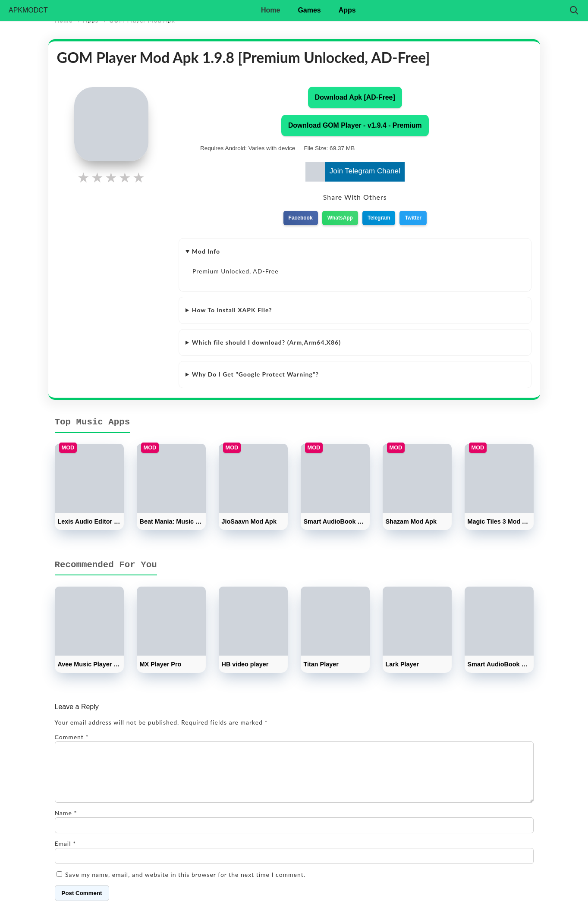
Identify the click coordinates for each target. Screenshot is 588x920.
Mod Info (206, 251)
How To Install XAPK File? (232, 310)
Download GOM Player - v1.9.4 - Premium (355, 125)
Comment (72, 737)
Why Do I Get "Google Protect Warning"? (255, 374)
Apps (347, 10)
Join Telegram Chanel (353, 172)
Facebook (301, 218)
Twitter (413, 218)
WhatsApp (340, 218)
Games (309, 10)
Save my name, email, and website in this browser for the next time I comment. (185, 885)
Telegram (379, 218)
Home (270, 10)
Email (66, 854)
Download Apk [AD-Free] (355, 97)
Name (66, 823)
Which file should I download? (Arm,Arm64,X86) (266, 342)
